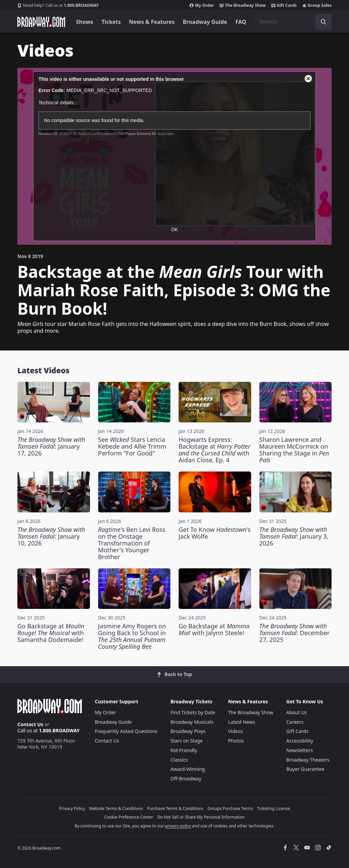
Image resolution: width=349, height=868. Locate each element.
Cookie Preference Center (129, 817)
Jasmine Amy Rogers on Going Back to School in (132, 636)
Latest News (242, 722)
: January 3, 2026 (294, 536)
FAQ (241, 22)
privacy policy (178, 826)
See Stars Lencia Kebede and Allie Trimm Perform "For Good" (132, 446)
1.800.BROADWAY (58, 5)
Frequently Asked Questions (126, 731)
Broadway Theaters (308, 760)
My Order (202, 5)
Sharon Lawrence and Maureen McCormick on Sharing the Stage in (294, 450)
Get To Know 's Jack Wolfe (215, 533)
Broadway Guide (205, 22)
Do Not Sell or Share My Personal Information (201, 817)
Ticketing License (274, 809)
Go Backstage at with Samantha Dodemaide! (51, 633)
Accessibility (300, 741)
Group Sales (317, 5)
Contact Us (30, 724)
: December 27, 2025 (295, 633)
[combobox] (293, 22)
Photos (236, 741)
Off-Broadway (186, 779)
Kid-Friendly (184, 750)
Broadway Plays (188, 731)
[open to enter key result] (323, 22)
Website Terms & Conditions (116, 809)
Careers (295, 722)
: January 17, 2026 (51, 446)
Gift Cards (284, 5)
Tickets (111, 22)
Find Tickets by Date (193, 712)
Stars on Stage (187, 741)
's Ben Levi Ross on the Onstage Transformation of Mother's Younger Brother (132, 543)
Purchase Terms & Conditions (175, 809)
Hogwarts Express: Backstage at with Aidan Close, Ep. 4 (215, 450)
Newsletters (300, 750)
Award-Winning (188, 769)
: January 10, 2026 (51, 536)
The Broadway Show (243, 5)
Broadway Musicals (192, 722)
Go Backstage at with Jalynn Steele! (214, 629)
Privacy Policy (72, 809)
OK (174, 229)
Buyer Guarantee (305, 769)
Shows (85, 22)
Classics (179, 760)
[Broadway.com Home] (41, 22)
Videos (236, 731)
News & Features (152, 22)
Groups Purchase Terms (230, 809)
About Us (297, 712)
